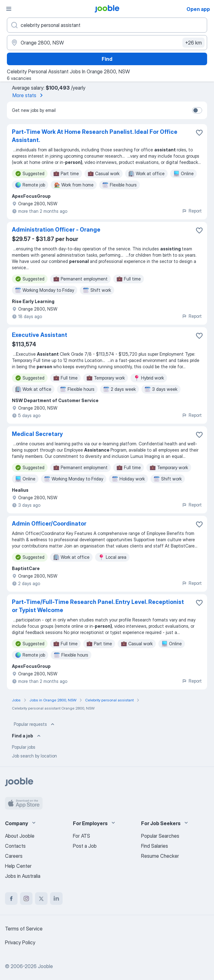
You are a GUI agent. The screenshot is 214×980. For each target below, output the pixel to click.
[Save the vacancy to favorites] (199, 133)
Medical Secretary (37, 434)
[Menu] (9, 9)
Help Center (18, 866)
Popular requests (35, 724)
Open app (198, 9)
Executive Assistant (40, 335)
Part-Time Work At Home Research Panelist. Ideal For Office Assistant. (95, 136)
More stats (29, 95)
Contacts (15, 846)
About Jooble (20, 836)
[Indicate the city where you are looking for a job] (107, 43)
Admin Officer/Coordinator (49, 524)
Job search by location (34, 756)
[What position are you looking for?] (107, 25)
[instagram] (26, 899)
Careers (14, 856)
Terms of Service (24, 929)
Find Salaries (155, 846)
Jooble (45, 966)
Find (107, 59)
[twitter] (41, 899)
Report (192, 211)
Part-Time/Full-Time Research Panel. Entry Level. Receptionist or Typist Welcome (98, 606)
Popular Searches (160, 836)
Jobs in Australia (23, 876)
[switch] (197, 110)
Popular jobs (24, 747)
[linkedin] (56, 899)
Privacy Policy (20, 942)
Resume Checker (160, 856)
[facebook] (11, 899)
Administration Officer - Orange (56, 230)
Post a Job (85, 846)
